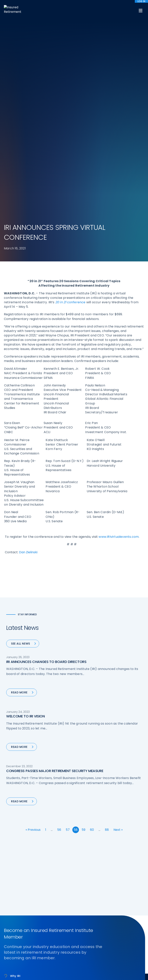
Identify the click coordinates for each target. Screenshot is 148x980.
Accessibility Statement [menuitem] (57, 957)
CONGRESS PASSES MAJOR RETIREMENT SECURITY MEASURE (55, 572)
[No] (143, 972)
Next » (118, 631)
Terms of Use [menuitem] (30, 957)
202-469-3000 (35, 906)
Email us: (10, 912)
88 (107, 631)
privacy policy (87, 968)
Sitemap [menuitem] (12, 957)
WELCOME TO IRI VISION (25, 518)
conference (70, 104)
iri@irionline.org (36, 912)
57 (68, 631)
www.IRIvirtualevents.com (119, 338)
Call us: (9, 906)
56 (59, 631)
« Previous (33, 631)
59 (84, 631)
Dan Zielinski (28, 354)
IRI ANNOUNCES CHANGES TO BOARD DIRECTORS (46, 463)
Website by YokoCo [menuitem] (87, 957)
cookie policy (107, 968)
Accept (75, 974)
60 (92, 631)
